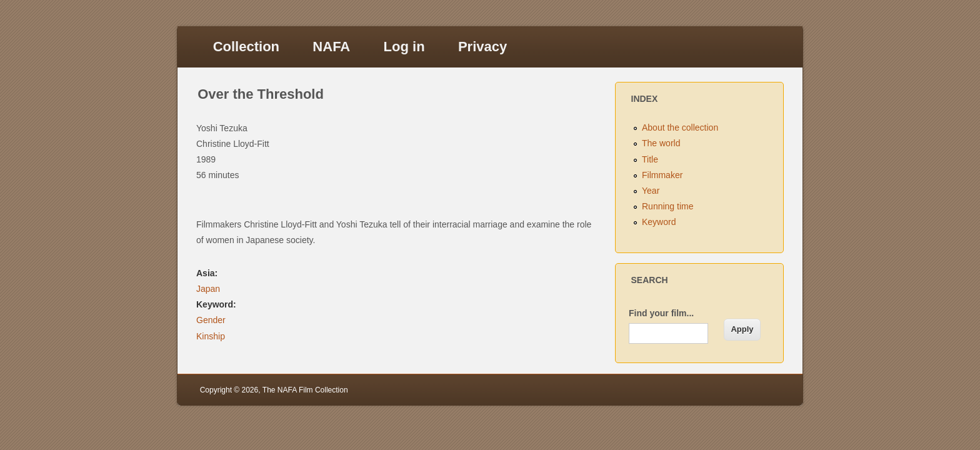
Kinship (211, 336)
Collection (246, 47)
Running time (668, 206)
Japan (208, 289)
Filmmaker (662, 175)
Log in (404, 47)
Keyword (659, 222)
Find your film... (661, 313)
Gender (211, 320)
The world (661, 143)
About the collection (680, 127)
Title (650, 159)
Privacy (482, 47)
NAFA (331, 47)
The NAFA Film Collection (305, 390)
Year (651, 191)
